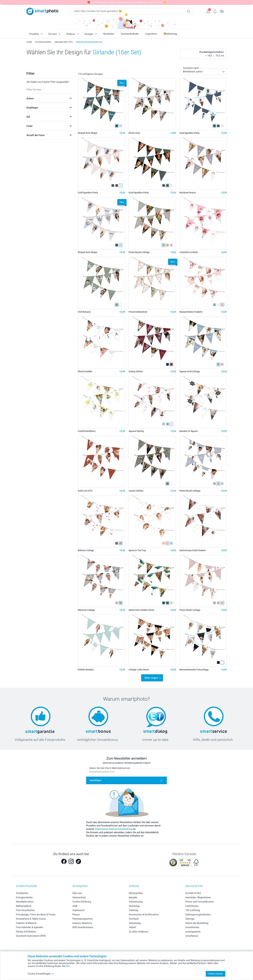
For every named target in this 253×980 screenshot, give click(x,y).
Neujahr (133, 897)
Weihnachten (136, 893)
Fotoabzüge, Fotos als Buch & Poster (36, 915)
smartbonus (192, 936)
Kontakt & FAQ (193, 893)
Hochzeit (134, 919)
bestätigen (96, 780)
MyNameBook (24, 906)
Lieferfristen (192, 906)
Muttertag (134, 906)
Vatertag (134, 910)
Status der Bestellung (197, 923)
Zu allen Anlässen (139, 932)
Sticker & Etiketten (26, 932)
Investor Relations (82, 923)
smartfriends (192, 927)
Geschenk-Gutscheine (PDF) (31, 936)
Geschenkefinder (130, 34)
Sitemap (190, 919)
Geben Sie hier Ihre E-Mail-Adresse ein (110, 768)
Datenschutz (79, 897)
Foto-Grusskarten (25, 910)
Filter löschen (34, 90)
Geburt (132, 927)
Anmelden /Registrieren (198, 897)
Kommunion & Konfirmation (144, 915)
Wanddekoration (25, 902)
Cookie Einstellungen (41, 974)
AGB (75, 906)
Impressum (78, 910)
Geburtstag (135, 923)
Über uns (77, 893)
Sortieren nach (191, 68)
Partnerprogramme (83, 919)
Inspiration (151, 34)
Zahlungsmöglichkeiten (198, 915)
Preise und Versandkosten (200, 902)
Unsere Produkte (26, 886)
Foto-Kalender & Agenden (30, 927)
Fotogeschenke (24, 897)
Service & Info (194, 886)
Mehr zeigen (151, 678)
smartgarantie (193, 932)
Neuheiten (109, 34)
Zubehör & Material (26, 923)
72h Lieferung (193, 910)
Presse (76, 915)
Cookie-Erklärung (82, 902)
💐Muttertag (170, 34)
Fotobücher (22, 893)
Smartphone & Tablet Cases (31, 919)
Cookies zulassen (215, 974)
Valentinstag (136, 902)
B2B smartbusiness (83, 927)
